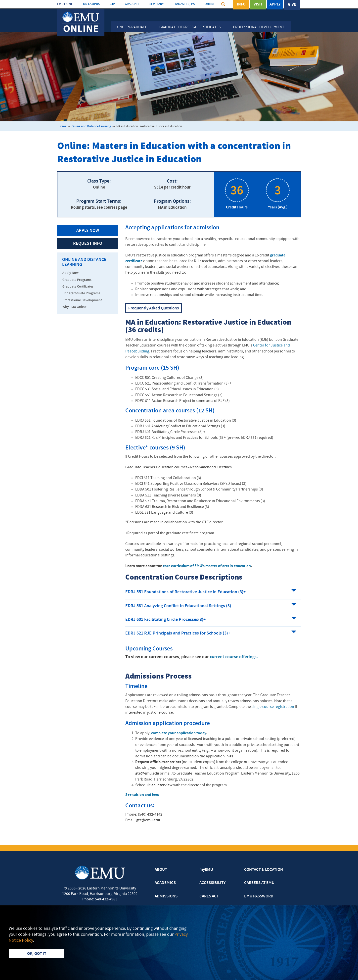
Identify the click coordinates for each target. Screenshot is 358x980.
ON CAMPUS (91, 4)
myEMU (206, 870)
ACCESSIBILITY (212, 883)
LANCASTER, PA (184, 4)
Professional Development (259, 27)
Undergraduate (132, 27)
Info (241, 5)
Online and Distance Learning (91, 126)
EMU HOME (65, 4)
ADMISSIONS (166, 896)
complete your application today (178, 733)
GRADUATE (132, 4)
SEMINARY (157, 4)
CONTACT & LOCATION (264, 870)
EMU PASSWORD (259, 896)
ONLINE (210, 4)
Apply (275, 5)
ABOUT (161, 870)
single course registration (273, 707)
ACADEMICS (165, 883)
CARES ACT (209, 896)
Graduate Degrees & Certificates (190, 27)
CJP (112, 4)
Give (292, 5)
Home (62, 126)
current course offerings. (234, 657)
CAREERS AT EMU (259, 883)
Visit (258, 5)
